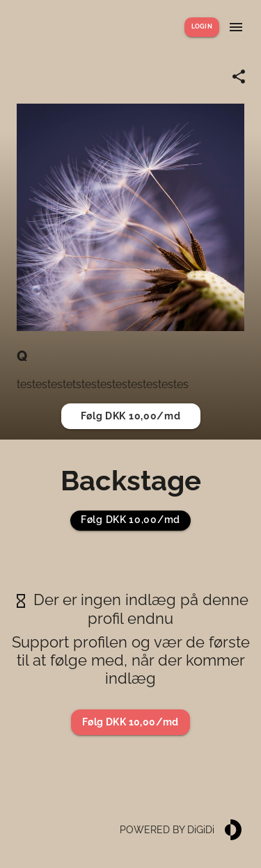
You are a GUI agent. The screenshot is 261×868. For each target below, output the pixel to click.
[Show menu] (236, 27)
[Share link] (239, 77)
